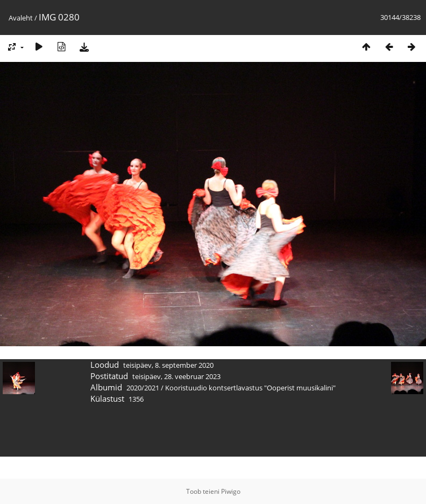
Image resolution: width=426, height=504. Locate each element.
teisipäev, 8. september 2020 (168, 365)
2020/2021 (143, 388)
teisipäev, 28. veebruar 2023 (176, 376)
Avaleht (21, 18)
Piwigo (231, 491)
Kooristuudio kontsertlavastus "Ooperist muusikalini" (250, 388)
